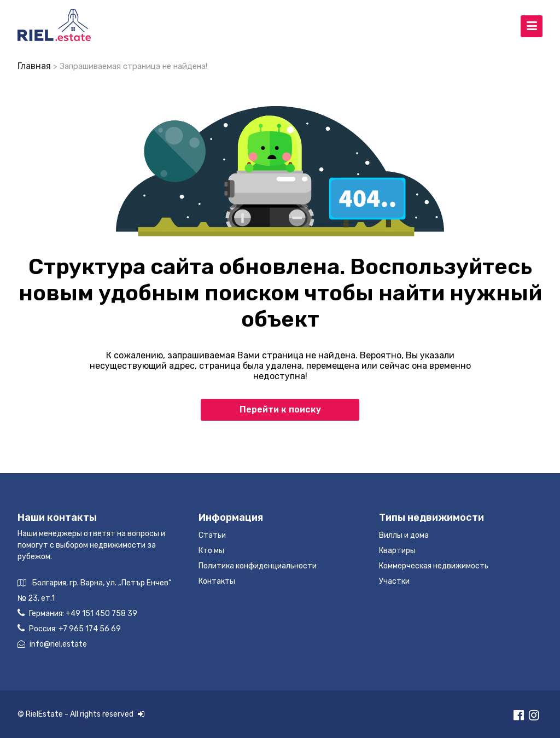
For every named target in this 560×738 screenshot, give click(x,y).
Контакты (217, 581)
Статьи (212, 535)
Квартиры (397, 551)
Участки (394, 581)
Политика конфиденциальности (258, 566)
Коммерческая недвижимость (434, 566)
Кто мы (211, 551)
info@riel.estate (52, 644)
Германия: (77, 613)
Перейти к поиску (280, 409)
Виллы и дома (404, 535)
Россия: (69, 628)
